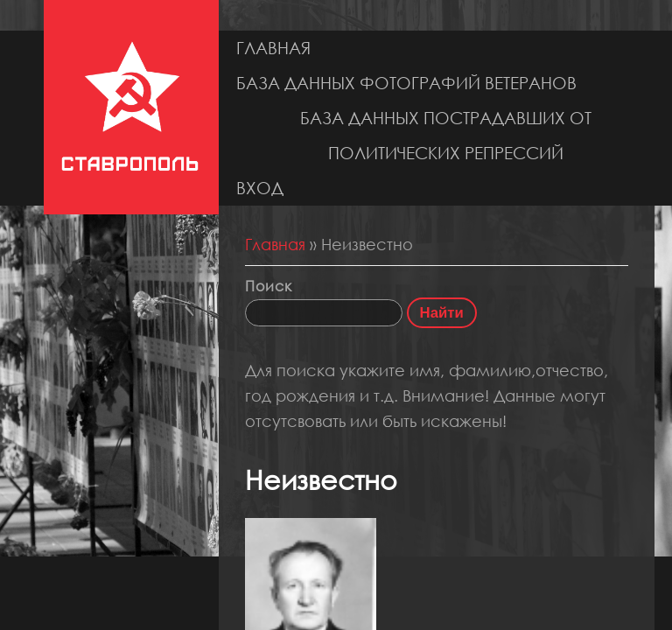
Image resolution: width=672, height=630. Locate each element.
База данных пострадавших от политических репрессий (446, 135)
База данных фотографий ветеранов (406, 83)
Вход (260, 188)
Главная (273, 48)
